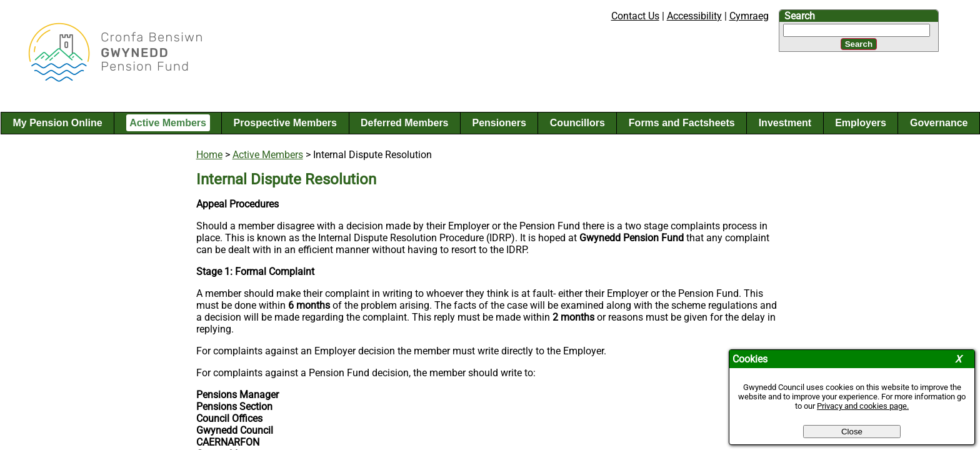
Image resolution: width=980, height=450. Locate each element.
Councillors (577, 123)
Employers (861, 123)
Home (209, 155)
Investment (785, 123)
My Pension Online (58, 123)
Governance (939, 123)
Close (852, 432)
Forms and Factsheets (682, 123)
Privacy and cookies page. (863, 406)
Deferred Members (405, 123)
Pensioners (499, 123)
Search (800, 16)
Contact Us (635, 16)
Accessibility (694, 16)
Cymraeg (749, 16)
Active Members (168, 123)
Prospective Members (285, 123)
